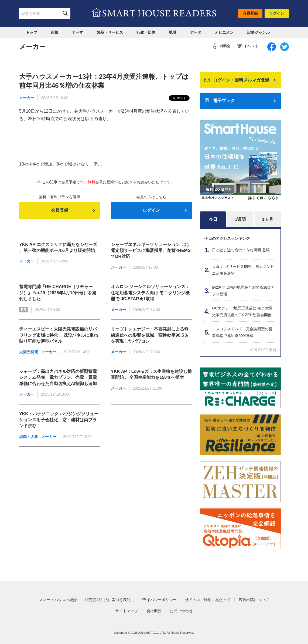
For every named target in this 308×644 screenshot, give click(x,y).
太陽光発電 (29, 352)
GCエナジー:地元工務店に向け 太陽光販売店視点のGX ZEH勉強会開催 (242, 311)
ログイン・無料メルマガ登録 (237, 80)
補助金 (222, 46)
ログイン (277, 13)
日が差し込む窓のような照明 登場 (241, 250)
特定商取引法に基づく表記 (108, 600)
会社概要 (154, 611)
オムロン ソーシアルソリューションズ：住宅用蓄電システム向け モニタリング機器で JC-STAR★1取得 (150, 293)
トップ (32, 32)
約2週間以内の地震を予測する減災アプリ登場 (243, 291)
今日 (213, 219)
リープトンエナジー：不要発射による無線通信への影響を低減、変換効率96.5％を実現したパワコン (150, 335)
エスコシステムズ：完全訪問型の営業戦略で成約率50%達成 (242, 332)
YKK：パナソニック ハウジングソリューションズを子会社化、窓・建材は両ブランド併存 (59, 420)
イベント (248, 46)
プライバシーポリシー (158, 600)
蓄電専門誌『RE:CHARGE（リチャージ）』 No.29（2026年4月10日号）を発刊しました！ (58, 293)
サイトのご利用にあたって (208, 600)
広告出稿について (254, 600)
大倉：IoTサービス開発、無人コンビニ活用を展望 (243, 270)
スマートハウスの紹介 (58, 600)
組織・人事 (29, 437)
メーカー (27, 98)
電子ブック (220, 101)
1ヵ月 (268, 219)
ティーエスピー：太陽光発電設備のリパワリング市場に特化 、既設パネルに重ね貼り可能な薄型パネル (59, 335)
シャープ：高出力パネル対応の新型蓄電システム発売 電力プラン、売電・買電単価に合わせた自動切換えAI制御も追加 (58, 377)
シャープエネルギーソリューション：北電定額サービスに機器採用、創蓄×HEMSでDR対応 (151, 251)
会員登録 (250, 13)
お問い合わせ (181, 611)
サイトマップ (127, 611)
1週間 (240, 219)
